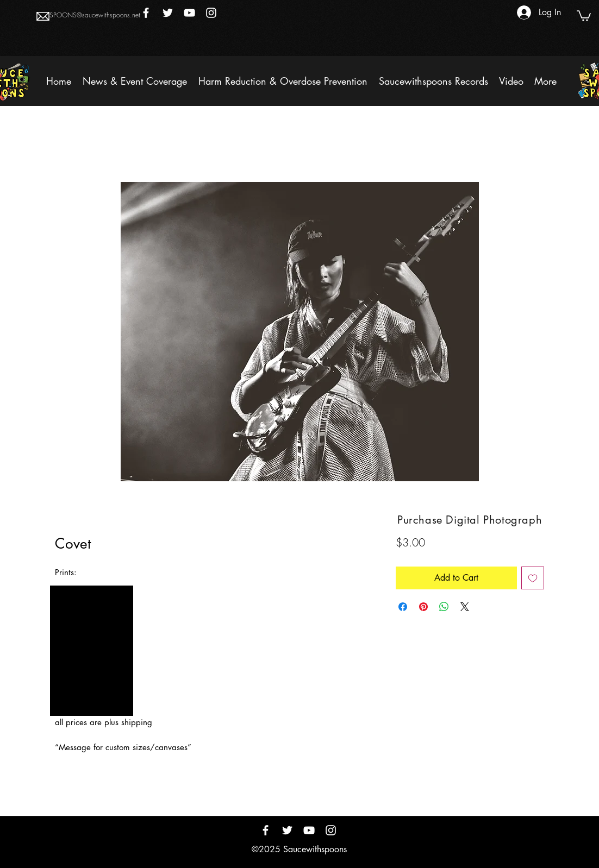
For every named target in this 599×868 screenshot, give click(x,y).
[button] (584, 15)
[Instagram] (211, 13)
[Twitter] (168, 13)
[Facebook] (146, 13)
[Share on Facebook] (403, 607)
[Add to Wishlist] (533, 578)
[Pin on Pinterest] (423, 607)
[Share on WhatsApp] (444, 607)
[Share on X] (465, 607)
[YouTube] (189, 13)
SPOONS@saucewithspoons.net (95, 15)
